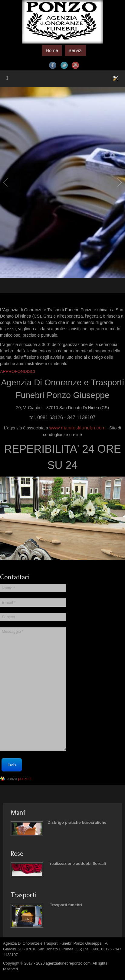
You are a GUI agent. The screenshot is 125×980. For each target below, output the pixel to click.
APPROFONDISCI (18, 371)
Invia (12, 765)
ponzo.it (25, 779)
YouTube (75, 65)
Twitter (64, 65)
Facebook (53, 65)
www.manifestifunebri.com (77, 428)
